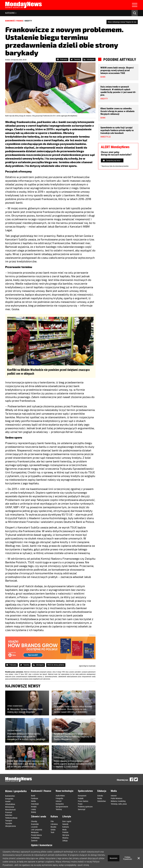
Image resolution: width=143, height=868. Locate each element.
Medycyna (35, 832)
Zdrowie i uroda (39, 816)
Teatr (52, 832)
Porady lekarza (36, 835)
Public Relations (117, 798)
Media (114, 791)
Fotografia (59, 798)
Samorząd (82, 809)
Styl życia (66, 835)
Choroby (34, 821)
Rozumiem (114, 858)
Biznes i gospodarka (16, 791)
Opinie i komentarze (42, 845)
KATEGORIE (11, 13)
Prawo (80, 804)
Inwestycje (35, 804)
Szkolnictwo (102, 801)
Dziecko (100, 796)
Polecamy (62, 59)
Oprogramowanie (62, 807)
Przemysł (9, 812)
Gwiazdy (65, 824)
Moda (64, 830)
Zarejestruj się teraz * (112, 160)
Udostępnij (89, 59)
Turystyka (9, 823)
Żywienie (34, 841)
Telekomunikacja (11, 818)
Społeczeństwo (85, 791)
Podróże (65, 832)
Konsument (82, 796)
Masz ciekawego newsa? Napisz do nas (122, 22)
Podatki (81, 798)
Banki (33, 796)
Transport (9, 821)
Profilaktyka (35, 838)
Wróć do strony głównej (56, 665)
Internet (59, 801)
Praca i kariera (83, 801)
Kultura (54, 816)
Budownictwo (10, 796)
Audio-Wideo (60, 796)
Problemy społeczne (85, 807)
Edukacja (102, 791)
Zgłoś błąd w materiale (87, 666)
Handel (8, 801)
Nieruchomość (10, 810)
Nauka (100, 798)
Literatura (54, 824)
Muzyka (53, 827)
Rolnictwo (9, 815)
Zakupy (65, 841)
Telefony (59, 809)
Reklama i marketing (118, 801)
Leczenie (34, 827)
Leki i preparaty (37, 830)
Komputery (60, 804)
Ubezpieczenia (11, 826)
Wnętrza (65, 838)
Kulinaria (66, 827)
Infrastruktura (10, 804)
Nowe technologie (65, 791)
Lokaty (33, 809)
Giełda (33, 801)
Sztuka (53, 830)
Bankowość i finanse (14, 21)
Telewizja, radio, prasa (119, 804)
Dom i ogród (67, 821)
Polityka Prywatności (128, 858)
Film (52, 821)
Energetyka (9, 799)
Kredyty (28, 21)
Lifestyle (67, 816)
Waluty (34, 812)
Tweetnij (75, 59)
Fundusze (35, 798)
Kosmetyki (35, 824)
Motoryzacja (10, 807)
